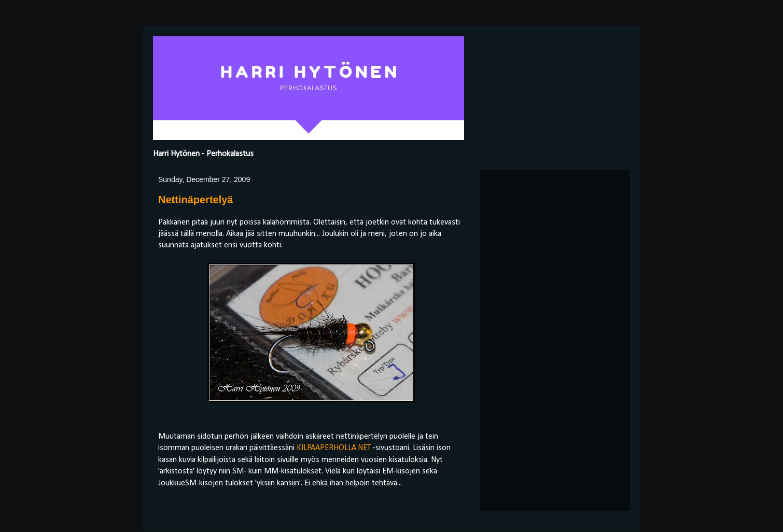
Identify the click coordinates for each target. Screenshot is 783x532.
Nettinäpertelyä (196, 200)
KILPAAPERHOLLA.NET (334, 448)
